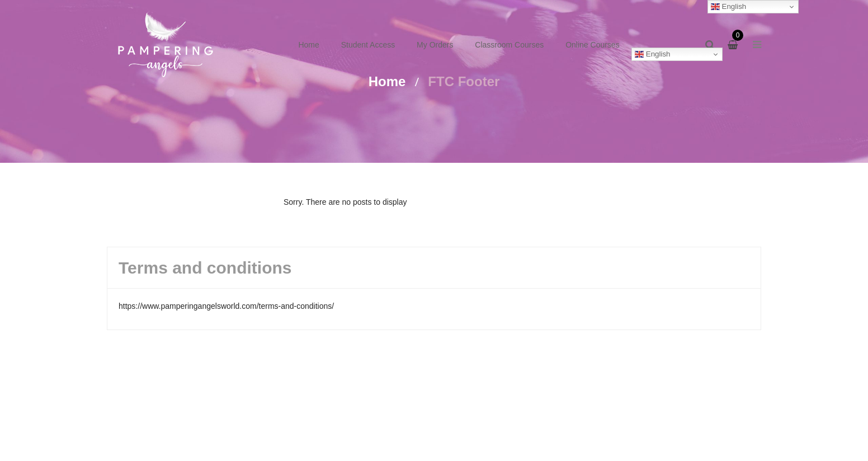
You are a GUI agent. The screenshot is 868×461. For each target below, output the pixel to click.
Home (308, 45)
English (652, 54)
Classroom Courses (509, 45)
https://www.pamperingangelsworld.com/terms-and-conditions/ (226, 306)
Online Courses (593, 45)
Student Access (368, 45)
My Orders (435, 45)
